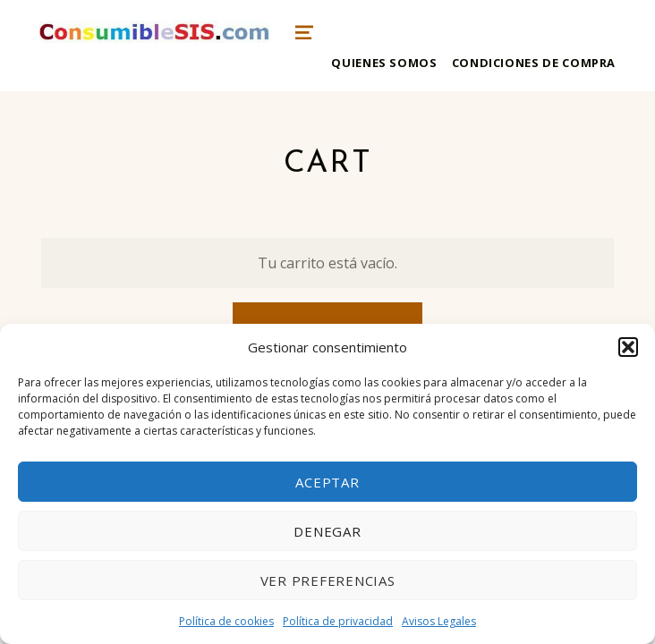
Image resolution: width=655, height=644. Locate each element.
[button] (628, 347)
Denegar (327, 531)
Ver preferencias (328, 580)
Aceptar (327, 482)
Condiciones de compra (534, 63)
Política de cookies (226, 621)
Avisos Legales (439, 621)
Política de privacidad (338, 621)
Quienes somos (384, 63)
